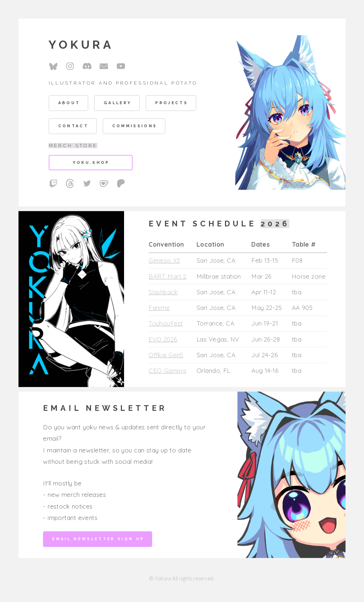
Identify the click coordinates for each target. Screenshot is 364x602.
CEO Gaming (167, 372)
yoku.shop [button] (91, 163)
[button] (53, 67)
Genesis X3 (164, 261)
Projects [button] (172, 104)
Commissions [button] (135, 127)
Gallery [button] (118, 104)
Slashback (163, 293)
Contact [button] (73, 127)
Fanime (159, 308)
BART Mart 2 (168, 277)
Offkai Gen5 (166, 356)
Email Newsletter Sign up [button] (98, 540)
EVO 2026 (163, 340)
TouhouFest (166, 324)
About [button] (69, 104)
